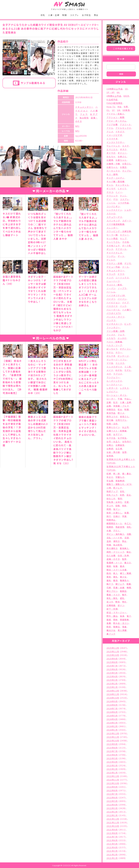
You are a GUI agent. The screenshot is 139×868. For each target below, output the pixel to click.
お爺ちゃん (112, 167)
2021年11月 (113, 822)
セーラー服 (112, 235)
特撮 (109, 545)
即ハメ (121, 413)
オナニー (122, 153)
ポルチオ (111, 356)
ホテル (110, 352)
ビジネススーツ (114, 324)
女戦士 (110, 445)
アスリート (125, 124)
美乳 (115, 577)
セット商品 (112, 238)
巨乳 (43, 15)
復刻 (120, 498)
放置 (127, 513)
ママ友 (110, 363)
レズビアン (112, 392)
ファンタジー (113, 327)
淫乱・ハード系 (114, 538)
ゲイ (109, 199)
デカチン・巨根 (114, 263)
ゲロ (115, 199)
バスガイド (112, 306)
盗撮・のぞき (113, 559)
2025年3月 (112, 680)
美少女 (123, 577)
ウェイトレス (113, 146)
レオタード (112, 388)
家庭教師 (120, 481)
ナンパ (110, 278)
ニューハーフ (113, 281)
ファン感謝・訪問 (115, 331)
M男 (126, 107)
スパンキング (113, 221)
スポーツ (127, 221)
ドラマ (121, 274)
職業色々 (124, 580)
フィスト (111, 335)
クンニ (123, 196)
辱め (124, 602)
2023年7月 (112, 751)
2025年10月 (113, 655)
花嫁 (109, 587)
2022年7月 (112, 794)
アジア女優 (112, 124)
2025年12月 (113, 648)
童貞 (122, 566)
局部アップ (112, 491)
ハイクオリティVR (116, 295)
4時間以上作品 (114, 96)
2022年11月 (113, 780)
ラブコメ (118, 374)
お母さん (127, 164)
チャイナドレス (114, 253)
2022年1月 (112, 815)
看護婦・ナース (114, 563)
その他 (126, 242)
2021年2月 (112, 855)
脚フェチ (120, 584)
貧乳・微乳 (112, 598)
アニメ (110, 132)
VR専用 (126, 110)
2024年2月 (112, 726)
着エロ (128, 563)
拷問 (109, 509)
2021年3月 (112, 851)
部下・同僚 (112, 609)
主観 (109, 402)
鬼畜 (124, 627)
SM (119, 110)
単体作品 (111, 413)
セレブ (123, 238)
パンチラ (111, 320)
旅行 (109, 516)
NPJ (77, 126)
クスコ (110, 192)
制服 (65, 15)
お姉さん (122, 156)
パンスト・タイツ (115, 317)
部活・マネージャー (116, 612)
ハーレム (111, 292)
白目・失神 (123, 555)
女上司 (125, 427)
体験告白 (111, 409)
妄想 (124, 452)
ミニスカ (120, 363)
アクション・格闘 (115, 117)
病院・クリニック (115, 552)
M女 (120, 107)
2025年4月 (112, 676)
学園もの (120, 477)
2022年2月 (112, 812)
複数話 (123, 591)
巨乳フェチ (112, 495)
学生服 (110, 481)
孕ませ (110, 477)
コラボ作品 (123, 203)
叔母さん (124, 417)
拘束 (124, 506)
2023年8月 (112, 748)
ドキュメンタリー (84, 107)
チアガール (121, 249)
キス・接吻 (112, 174)
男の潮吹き (112, 548)
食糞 (109, 623)
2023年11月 (113, 737)
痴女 (129, 552)
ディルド (111, 260)
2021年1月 (112, 858)
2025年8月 (112, 662)
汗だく (117, 530)
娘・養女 (127, 474)
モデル (128, 370)
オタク (123, 149)
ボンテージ (123, 356)
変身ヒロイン (113, 427)
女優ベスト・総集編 (117, 431)
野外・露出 (112, 616)
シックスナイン (114, 210)
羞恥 (109, 580)
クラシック (112, 196)
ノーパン (111, 288)
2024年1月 (112, 730)
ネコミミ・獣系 (114, 285)
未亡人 (128, 523)
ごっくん (111, 203)
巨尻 (122, 495)
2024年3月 (112, 723)
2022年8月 (112, 790)
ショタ (128, 210)
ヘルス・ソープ (114, 345)
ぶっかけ (122, 338)
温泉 (109, 541)
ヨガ (109, 374)
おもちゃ (111, 156)
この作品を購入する (123, 48)
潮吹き (117, 541)
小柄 (109, 488)
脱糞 (129, 584)
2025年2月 (112, 684)
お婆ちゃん (121, 160)
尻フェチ (118, 488)
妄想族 (110, 456)
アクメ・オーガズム (116, 121)
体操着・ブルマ (121, 406)
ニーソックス (122, 278)
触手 (124, 595)
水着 (109, 530)
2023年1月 (112, 773)
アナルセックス (123, 128)
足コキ (110, 602)
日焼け (117, 516)
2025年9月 (112, 659)
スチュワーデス (114, 217)
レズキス (124, 388)
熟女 (96, 15)
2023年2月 (112, 769)
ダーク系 (127, 246)
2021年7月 (112, 837)
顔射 (115, 620)
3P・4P (110, 92)
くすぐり (122, 189)
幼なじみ (111, 498)
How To (111, 107)
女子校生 (86, 15)
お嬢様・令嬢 (113, 164)
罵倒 (109, 577)
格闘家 (110, 527)
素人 (115, 573)
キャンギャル (122, 185)
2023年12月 (113, 733)
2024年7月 (112, 708)
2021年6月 (112, 840)
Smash (69, 4)
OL (108, 110)
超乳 (122, 598)
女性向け (127, 441)
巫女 (129, 495)
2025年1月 (112, 687)
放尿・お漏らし (114, 513)
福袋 (109, 566)
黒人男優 (122, 630)
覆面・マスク (113, 595)
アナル (110, 128)
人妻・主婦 (54, 15)
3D (126, 89)
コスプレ (74, 15)
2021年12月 (113, 819)
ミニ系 (128, 367)
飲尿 (109, 627)
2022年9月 (112, 787)
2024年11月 (113, 694)
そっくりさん (113, 242)
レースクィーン (114, 384)
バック (123, 306)
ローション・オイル (117, 395)
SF (113, 110)
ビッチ (128, 324)
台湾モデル (121, 420)
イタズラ (120, 132)
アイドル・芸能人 (115, 114)
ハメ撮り (127, 310)
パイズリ (111, 299)
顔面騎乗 (124, 620)
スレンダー (112, 228)
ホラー (119, 352)
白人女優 (111, 555)
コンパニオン (113, 206)
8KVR (126, 96)
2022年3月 (112, 808)
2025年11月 (113, 651)
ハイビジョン (113, 303)
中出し (128, 399)
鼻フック (111, 634)
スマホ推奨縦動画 (115, 224)
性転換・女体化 (114, 502)
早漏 (124, 516)
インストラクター (115, 142)
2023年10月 (113, 741)
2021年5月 (112, 844)
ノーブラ (122, 288)
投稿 (118, 506)
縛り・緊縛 (126, 573)
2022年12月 (113, 776)
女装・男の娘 (113, 452)
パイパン (122, 299)
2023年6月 (112, 755)
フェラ (84, 114)
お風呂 (123, 167)
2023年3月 (112, 765)
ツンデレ (111, 256)
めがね (119, 370)
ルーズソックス (114, 381)
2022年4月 (112, 805)
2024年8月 (112, 705)
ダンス (110, 249)
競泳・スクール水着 (117, 570)
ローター (111, 399)
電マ (129, 616)
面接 (109, 620)
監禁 (124, 559)
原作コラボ (112, 417)
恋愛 (127, 502)
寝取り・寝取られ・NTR (119, 484)
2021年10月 (113, 826)
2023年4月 (112, 762)
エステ (126, 146)
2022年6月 (112, 798)
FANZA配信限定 (115, 103)
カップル (127, 171)
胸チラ (110, 584)
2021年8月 (112, 833)
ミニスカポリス (114, 367)
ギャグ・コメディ (115, 178)
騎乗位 (117, 627)
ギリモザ (111, 189)
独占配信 (84, 118)
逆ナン (121, 605)
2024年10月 (113, 698)
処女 (120, 409)
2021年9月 (112, 830)
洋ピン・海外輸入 (115, 534)
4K (118, 92)
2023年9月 (112, 744)
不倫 (120, 399)
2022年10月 (113, 783)
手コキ (110, 506)
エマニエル (112, 149)
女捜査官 (120, 445)
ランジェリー (113, 377)
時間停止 (111, 520)
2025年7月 (112, 666)
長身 (122, 616)
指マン (117, 509)
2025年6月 (112, 669)
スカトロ (111, 213)
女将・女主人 (113, 441)
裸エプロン (112, 591)
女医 (109, 434)
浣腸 (129, 534)
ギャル (110, 185)
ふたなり (111, 338)
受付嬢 (110, 420)
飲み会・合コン (121, 623)
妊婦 (109, 474)
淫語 (127, 538)
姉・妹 (117, 474)
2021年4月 (112, 847)
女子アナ (118, 434)
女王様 (119, 449)
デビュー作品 (113, 267)
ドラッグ (111, 274)
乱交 (115, 402)
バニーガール (113, 310)
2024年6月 (112, 712)
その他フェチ (113, 246)
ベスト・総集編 (114, 342)
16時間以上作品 (115, 89)
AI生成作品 (112, 99)
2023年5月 (112, 758)
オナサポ (111, 153)
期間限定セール (114, 523)
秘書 (115, 566)
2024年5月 (112, 716)
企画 (109, 406)
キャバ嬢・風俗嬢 (115, 181)
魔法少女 (111, 630)
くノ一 (119, 192)
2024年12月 (113, 691)
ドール (126, 267)
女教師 (110, 449)
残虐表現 (120, 527)
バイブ (125, 303)
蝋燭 (129, 587)
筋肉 (109, 573)
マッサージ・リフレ (117, 360)
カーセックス (113, 171)
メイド (110, 370)
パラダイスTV (114, 313)
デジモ (128, 263)
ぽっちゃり (112, 349)
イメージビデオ (114, 135)
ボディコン (125, 349)
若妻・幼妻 (119, 587)
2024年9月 (112, 701)
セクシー (124, 235)
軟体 (118, 602)
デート (121, 256)
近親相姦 (111, 605)
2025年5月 (112, 673)
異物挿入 (124, 548)
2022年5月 (112, 801)
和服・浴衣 (112, 424)
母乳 (129, 527)
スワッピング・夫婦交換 (119, 231)
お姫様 (110, 160)
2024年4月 (112, 719)
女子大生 (111, 438)
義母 (115, 580)
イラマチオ (112, 139)
